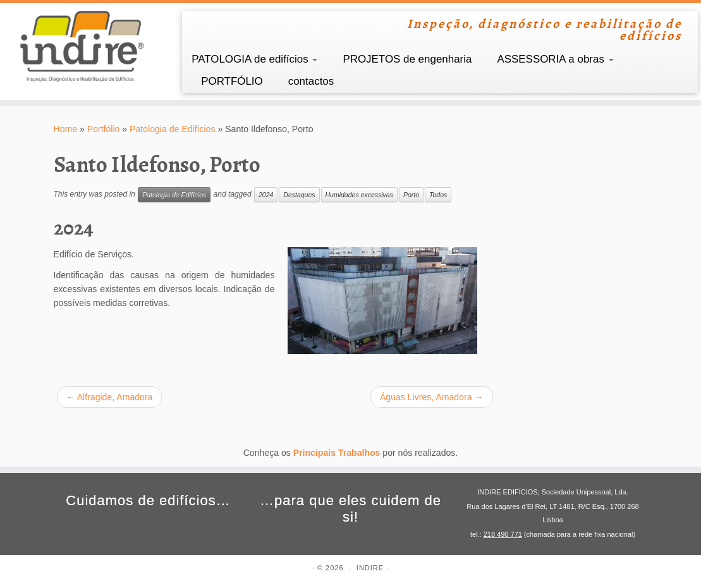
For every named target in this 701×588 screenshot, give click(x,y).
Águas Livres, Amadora (432, 397)
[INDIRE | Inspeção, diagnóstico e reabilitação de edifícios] (82, 46)
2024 (266, 195)
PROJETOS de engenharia (407, 59)
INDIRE (370, 568)
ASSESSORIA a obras (555, 59)
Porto (411, 195)
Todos (438, 195)
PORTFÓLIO (232, 81)
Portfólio (104, 129)
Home (66, 129)
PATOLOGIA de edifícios (254, 59)
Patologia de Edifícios (172, 129)
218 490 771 (503, 534)
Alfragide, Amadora (110, 397)
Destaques (299, 195)
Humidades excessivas (359, 195)
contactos (311, 81)
